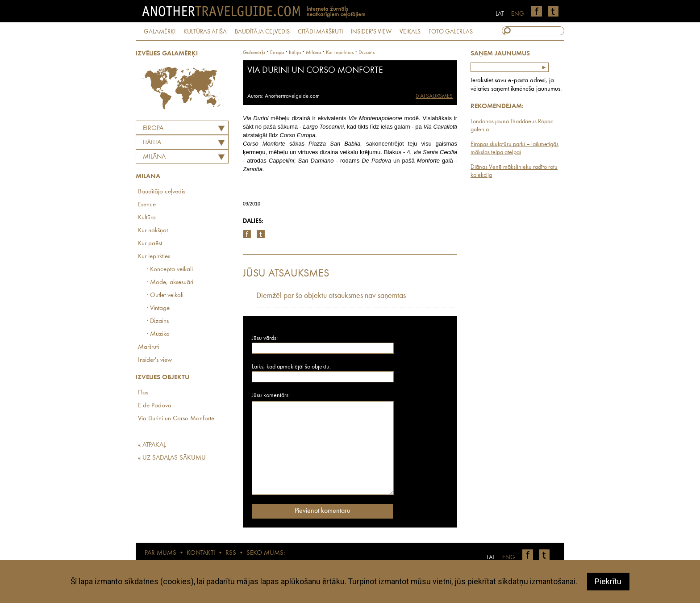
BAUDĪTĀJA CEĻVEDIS (262, 32)
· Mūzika (158, 334)
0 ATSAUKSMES (434, 96)
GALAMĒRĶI (160, 32)
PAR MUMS (160, 553)
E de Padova (155, 406)
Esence (147, 205)
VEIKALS (410, 32)
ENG (518, 14)
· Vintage (158, 308)
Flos (143, 393)
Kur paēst (150, 244)
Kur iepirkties (154, 257)
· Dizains (158, 321)
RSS (231, 553)
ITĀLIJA (152, 143)
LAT (500, 14)
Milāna (154, 157)
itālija (295, 53)
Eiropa (153, 128)
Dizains (367, 53)
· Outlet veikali (165, 295)
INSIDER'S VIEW (371, 32)
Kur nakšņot (153, 231)
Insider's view (155, 360)
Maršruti (148, 347)
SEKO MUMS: (266, 553)
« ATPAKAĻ (152, 445)
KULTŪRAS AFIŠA (205, 32)
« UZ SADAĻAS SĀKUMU (172, 458)
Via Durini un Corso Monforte (176, 419)
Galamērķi (254, 53)
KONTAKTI (201, 553)
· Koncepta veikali (170, 270)
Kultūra (147, 218)
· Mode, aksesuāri (170, 283)
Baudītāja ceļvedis (162, 192)
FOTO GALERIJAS (451, 32)
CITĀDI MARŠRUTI (320, 32)
